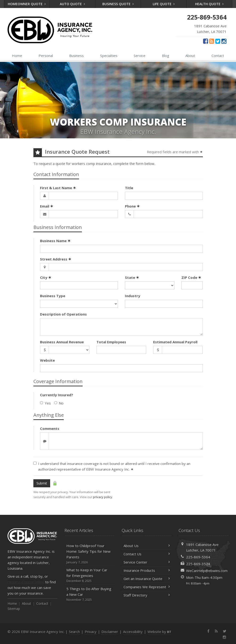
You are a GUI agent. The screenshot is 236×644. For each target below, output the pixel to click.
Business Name (55, 241)
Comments (50, 428)
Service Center (147, 562)
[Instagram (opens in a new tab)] (224, 41)
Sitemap (14, 609)
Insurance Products (147, 570)
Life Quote (164, 4)
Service (140, 56)
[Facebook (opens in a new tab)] (206, 41)
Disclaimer (110, 632)
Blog (166, 56)
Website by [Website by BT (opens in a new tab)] (159, 632)
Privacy (91, 632)
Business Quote (118, 4)
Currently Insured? (57, 395)
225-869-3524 (198, 564)
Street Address (56, 259)
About (190, 56)
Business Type (53, 296)
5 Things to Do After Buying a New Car (90, 594)
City (46, 277)
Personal (46, 56)
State (132, 277)
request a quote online (26, 582)
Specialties (109, 56)
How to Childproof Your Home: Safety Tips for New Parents (90, 554)
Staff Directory (147, 595)
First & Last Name (58, 188)
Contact (218, 56)
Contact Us (147, 554)
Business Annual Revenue (62, 342)
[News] (212, 41)
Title (129, 188)
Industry (133, 296)
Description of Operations (63, 314)
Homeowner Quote (27, 4)
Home (17, 56)
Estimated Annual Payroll (175, 342)
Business (76, 56)
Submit (42, 483)
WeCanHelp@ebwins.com (207, 571)
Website (47, 360)
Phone (132, 206)
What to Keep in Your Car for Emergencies (90, 575)
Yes (45, 403)
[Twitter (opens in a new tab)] (218, 41)
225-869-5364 (198, 557)
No (59, 403)
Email (47, 206)
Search (74, 632)
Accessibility (133, 632)
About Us (147, 546)
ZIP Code (191, 277)
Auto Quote (72, 4)
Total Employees (111, 342)
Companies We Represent (147, 587)
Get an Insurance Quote (147, 579)
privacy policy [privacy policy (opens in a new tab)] (103, 497)
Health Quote (209, 4)
